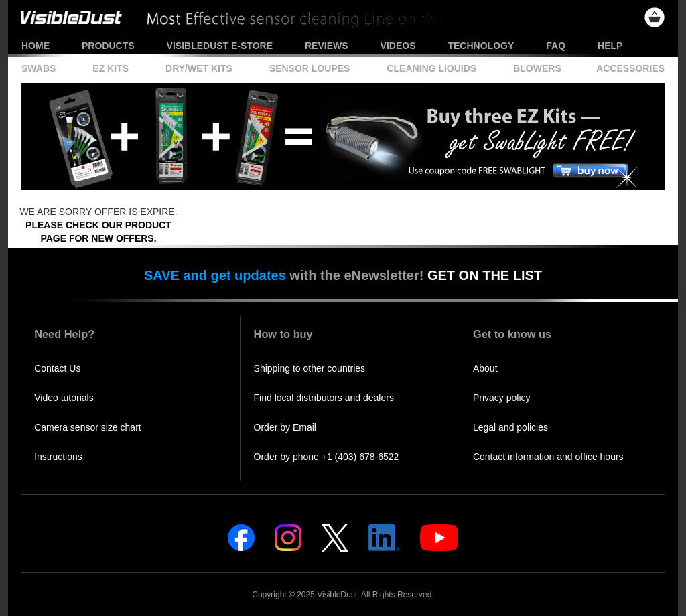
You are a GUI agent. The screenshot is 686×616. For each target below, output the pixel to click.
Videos (398, 46)
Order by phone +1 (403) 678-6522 (327, 457)
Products (108, 46)
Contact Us (57, 368)
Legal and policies (510, 427)
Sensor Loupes (310, 68)
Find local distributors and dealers (324, 398)
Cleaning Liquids (431, 68)
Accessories (630, 68)
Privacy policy (502, 398)
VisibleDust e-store (220, 46)
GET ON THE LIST (485, 275)
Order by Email (285, 427)
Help (610, 46)
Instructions (58, 457)
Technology (481, 46)
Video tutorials (64, 398)
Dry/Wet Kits (199, 68)
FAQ (556, 46)
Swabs (39, 68)
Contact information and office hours (548, 457)
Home (36, 46)
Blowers (537, 68)
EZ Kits (111, 68)
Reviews (327, 46)
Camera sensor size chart (88, 427)
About (485, 368)
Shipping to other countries (310, 368)
